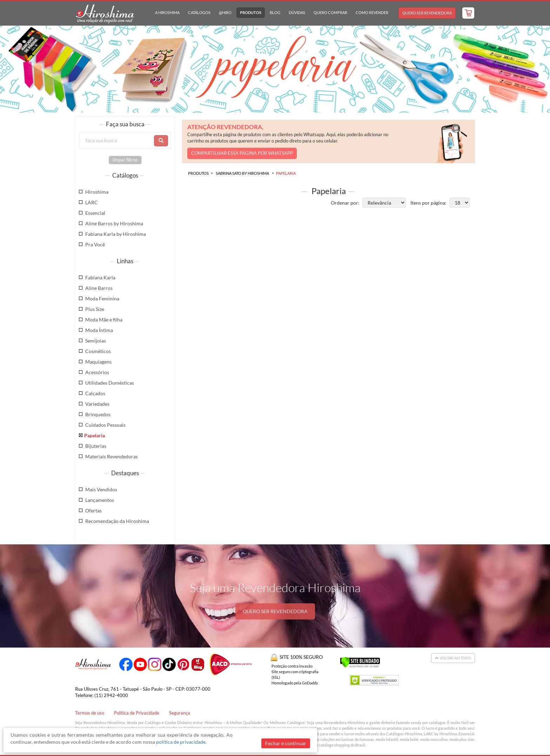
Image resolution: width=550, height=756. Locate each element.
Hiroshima (97, 192)
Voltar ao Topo (453, 658)
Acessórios (97, 372)
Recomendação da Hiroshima (117, 521)
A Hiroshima (167, 12)
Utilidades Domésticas (110, 383)
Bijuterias (96, 446)
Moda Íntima (99, 330)
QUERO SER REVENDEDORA (275, 611)
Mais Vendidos (101, 489)
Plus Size (95, 309)
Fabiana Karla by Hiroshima (116, 234)
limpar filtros (125, 160)
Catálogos (199, 12)
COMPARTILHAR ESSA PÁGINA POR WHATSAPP (242, 153)
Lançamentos (100, 500)
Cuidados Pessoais (105, 425)
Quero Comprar (330, 12)
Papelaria (95, 435)
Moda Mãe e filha (104, 320)
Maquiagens (98, 362)
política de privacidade (181, 742)
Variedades (97, 404)
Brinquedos (98, 414)
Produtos (251, 12)
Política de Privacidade (137, 713)
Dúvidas (297, 12)
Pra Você (95, 244)
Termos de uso (90, 713)
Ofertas (93, 510)
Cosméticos (98, 351)
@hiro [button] (225, 12)
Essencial (95, 213)
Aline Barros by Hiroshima (114, 223)
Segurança (180, 713)
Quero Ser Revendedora (427, 13)
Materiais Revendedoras (112, 456)
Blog (275, 12)
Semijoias (96, 341)
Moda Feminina (102, 299)
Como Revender (372, 12)
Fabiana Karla (100, 277)
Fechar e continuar (286, 743)
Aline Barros (99, 288)
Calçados (95, 393)
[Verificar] (360, 661)
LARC (92, 202)
